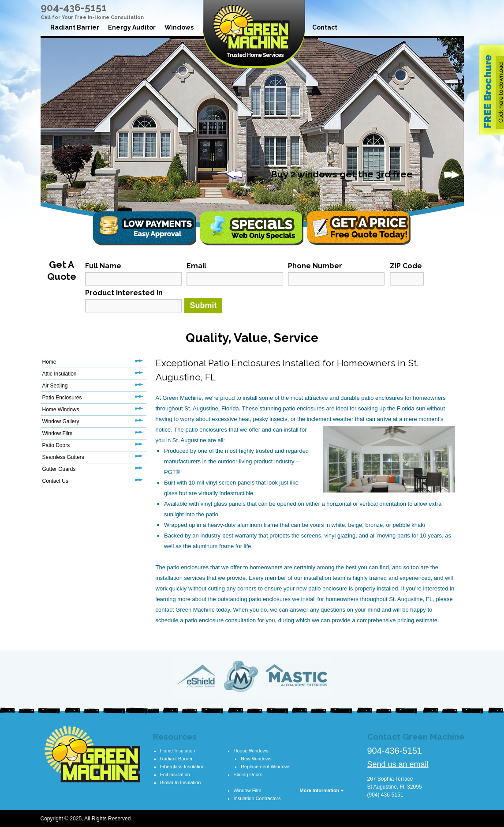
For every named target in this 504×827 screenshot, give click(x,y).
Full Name (103, 266)
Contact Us (55, 481)
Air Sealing (55, 386)
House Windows (251, 751)
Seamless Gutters (63, 457)
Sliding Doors (248, 774)
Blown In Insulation (180, 782)
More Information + (322, 790)
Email (196, 266)
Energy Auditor (132, 27)
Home (49, 362)
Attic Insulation (60, 374)
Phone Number (315, 266)
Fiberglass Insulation (182, 767)
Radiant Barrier (75, 27)
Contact (325, 27)
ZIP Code (406, 266)
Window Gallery (61, 421)
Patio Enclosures (62, 398)
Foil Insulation (175, 774)
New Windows (256, 759)
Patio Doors (56, 445)
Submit (203, 305)
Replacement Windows (266, 767)
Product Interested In (124, 293)
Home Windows (61, 410)
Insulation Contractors (257, 798)
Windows (179, 27)
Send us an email (398, 764)
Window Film (58, 433)
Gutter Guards (59, 469)
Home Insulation (178, 751)
